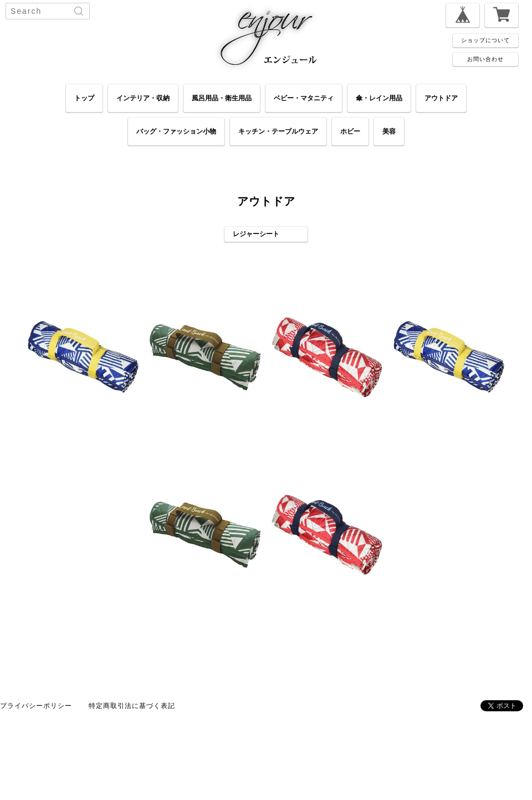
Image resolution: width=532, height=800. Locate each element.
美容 (389, 131)
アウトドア (441, 98)
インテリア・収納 (143, 98)
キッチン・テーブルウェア (278, 131)
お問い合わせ (485, 59)
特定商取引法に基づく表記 (132, 705)
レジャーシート (256, 234)
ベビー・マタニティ (304, 98)
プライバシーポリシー (36, 705)
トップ (84, 98)
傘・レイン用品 (379, 98)
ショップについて (485, 40)
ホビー (350, 131)
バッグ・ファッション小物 (176, 131)
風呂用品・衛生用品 (222, 98)
